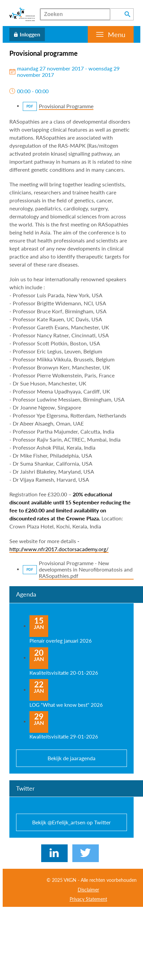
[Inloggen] (27, 34)
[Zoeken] (75, 14)
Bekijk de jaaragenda (71, 758)
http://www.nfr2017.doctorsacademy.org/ (59, 549)
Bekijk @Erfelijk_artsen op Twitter (71, 822)
